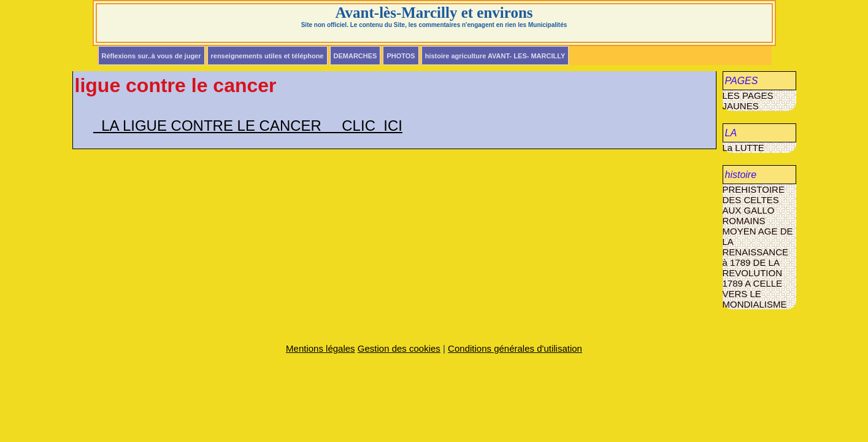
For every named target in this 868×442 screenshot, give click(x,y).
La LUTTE (743, 148)
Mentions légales (321, 348)
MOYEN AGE (751, 231)
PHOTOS (401, 56)
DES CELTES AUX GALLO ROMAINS (751, 210)
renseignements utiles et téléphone (267, 56)
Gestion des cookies (399, 348)
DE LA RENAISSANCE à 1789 (758, 247)
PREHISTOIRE (754, 189)
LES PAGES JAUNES (748, 101)
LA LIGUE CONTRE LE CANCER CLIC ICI (248, 126)
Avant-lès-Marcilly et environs (434, 13)
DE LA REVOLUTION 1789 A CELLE (753, 273)
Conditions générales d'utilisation (515, 348)
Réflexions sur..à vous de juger (152, 56)
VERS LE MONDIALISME (755, 299)
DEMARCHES (355, 56)
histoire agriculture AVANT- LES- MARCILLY (495, 56)
